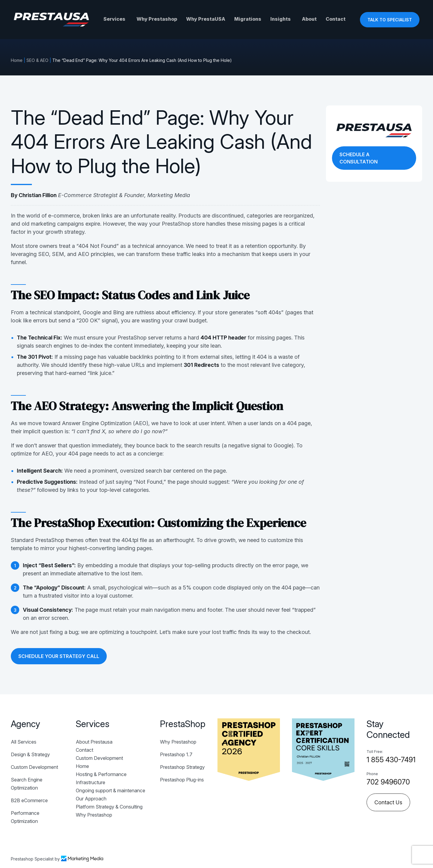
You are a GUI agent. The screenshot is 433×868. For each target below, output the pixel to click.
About (309, 19)
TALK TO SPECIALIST (390, 20)
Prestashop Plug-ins (182, 780)
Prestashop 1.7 (176, 754)
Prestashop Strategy (182, 767)
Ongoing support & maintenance (111, 790)
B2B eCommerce (29, 800)
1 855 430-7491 (391, 760)
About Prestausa (94, 742)
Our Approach (91, 799)
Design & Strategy (30, 754)
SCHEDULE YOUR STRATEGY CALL (59, 656)
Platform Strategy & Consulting (109, 807)
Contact (336, 19)
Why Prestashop (157, 19)
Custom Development (34, 767)
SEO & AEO (37, 60)
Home (17, 60)
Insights (281, 19)
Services (114, 19)
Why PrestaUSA (206, 19)
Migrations (248, 19)
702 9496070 (388, 782)
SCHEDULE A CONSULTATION (359, 158)
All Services (24, 742)
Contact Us (388, 802)
